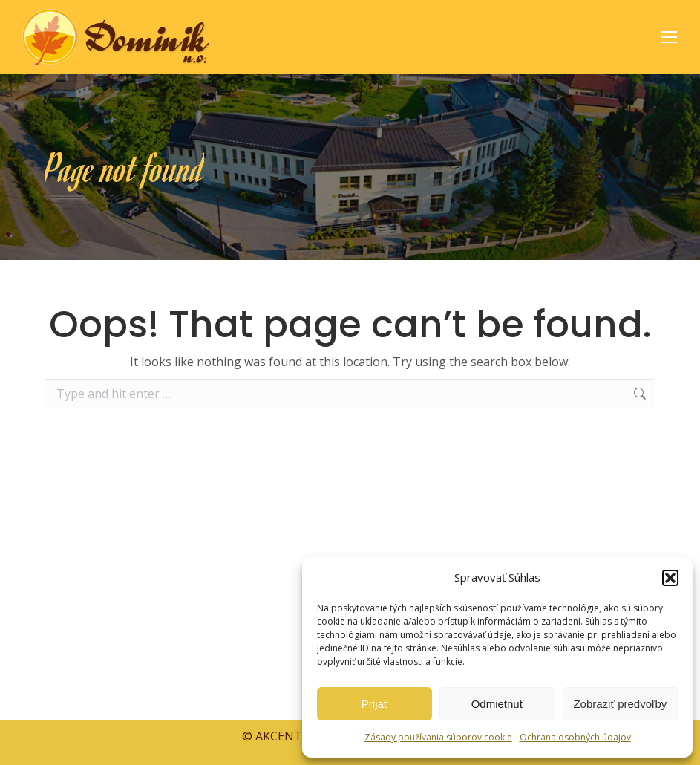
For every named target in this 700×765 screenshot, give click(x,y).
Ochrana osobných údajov (575, 737)
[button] (670, 578)
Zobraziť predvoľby (620, 704)
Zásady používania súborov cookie (438, 737)
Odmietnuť (498, 704)
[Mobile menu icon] (669, 37)
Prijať (375, 704)
